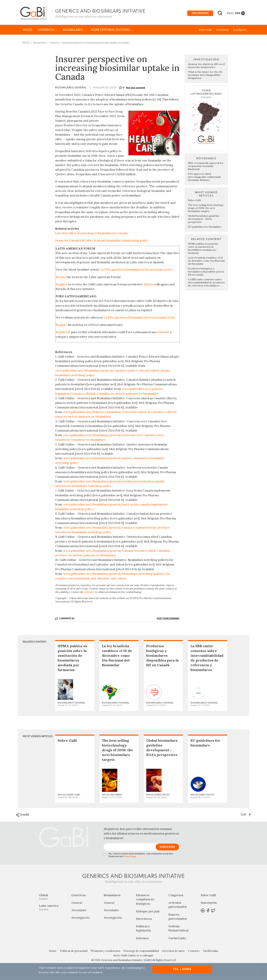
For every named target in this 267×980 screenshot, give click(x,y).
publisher (89, 596)
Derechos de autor (173, 954)
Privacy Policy (129, 860)
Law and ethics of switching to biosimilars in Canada (91, 237)
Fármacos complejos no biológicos (145, 903)
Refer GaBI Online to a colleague (133, 959)
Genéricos (48, 33)
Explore (62, 329)
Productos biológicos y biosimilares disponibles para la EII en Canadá (206, 275)
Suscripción (240, 33)
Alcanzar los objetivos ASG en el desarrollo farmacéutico (206, 69)
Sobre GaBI (205, 33)
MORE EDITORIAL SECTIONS (112, 33)
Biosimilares (74, 33)
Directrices (144, 923)
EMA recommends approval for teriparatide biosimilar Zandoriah (206, 170)
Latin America (53, 911)
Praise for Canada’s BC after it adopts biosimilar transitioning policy (102, 244)
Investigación (80, 921)
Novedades (79, 914)
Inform (148, 288)
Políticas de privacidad (74, 954)
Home (53, 954)
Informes (142, 942)
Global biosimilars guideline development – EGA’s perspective (204, 222)
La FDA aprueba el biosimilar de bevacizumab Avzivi (136, 273)
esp (238, 14)
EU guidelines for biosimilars (205, 230)
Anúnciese (222, 33)
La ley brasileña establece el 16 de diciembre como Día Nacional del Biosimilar (206, 264)
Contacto (194, 954)
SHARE (23, 819)
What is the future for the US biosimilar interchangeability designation (205, 79)
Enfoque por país (148, 915)
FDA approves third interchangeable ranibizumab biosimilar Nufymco (204, 180)
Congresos (176, 899)
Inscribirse (200, 14)
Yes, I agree (182, 969)
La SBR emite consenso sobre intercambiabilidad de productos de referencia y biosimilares (206, 286)
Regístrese (63, 336)
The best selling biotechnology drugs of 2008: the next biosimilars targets (206, 212)
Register (62, 288)
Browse (61, 281)
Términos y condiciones (105, 954)
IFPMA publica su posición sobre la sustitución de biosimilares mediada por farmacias (203, 252)
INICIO (28, 33)
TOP (246, 818)
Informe (164, 336)
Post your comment (136, 91)
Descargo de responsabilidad (141, 954)
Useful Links (177, 942)
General (54, 46)
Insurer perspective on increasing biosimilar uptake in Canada (95, 46)
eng (230, 14)
